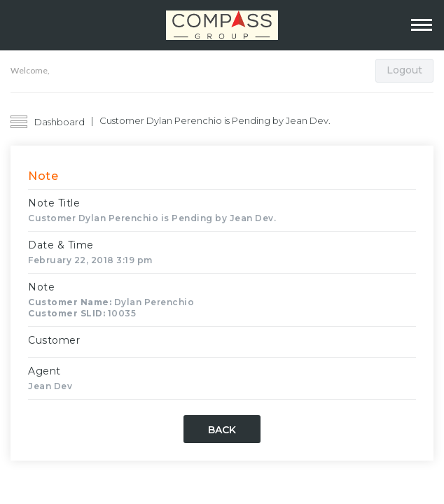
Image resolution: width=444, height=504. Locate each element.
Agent (44, 371)
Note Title (54, 203)
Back (222, 430)
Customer (54, 340)
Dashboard (60, 122)
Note (41, 287)
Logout (404, 70)
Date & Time (61, 245)
